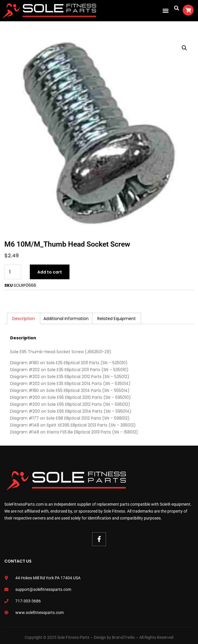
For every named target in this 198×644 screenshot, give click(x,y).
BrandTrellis (123, 637)
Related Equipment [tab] (117, 319)
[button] (165, 11)
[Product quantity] (13, 272)
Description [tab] (24, 319)
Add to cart (50, 272)
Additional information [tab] (66, 319)
